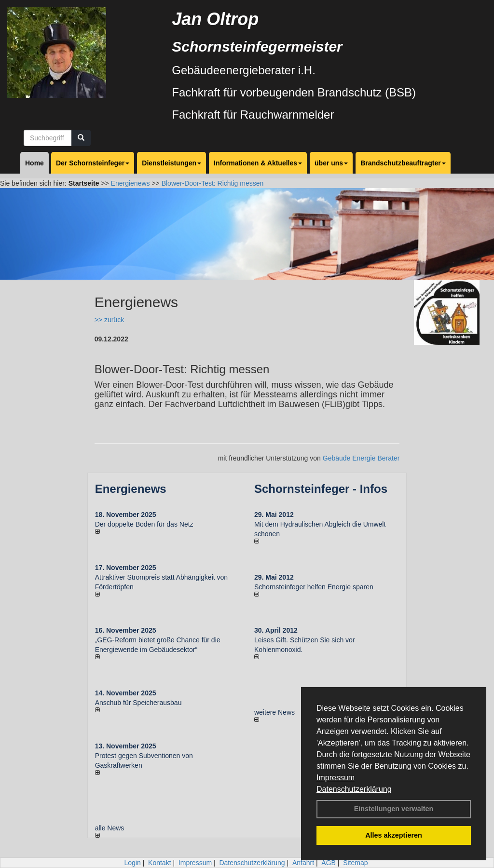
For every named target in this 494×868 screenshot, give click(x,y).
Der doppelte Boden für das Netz (144, 524)
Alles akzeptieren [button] (394, 835)
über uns (331, 163)
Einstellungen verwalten (394, 809)
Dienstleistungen (172, 163)
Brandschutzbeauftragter (403, 163)
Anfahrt (303, 863)
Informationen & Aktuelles (258, 163)
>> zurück (109, 320)
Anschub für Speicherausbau (138, 703)
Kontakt (159, 863)
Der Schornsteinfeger (93, 163)
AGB (329, 863)
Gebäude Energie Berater (361, 458)
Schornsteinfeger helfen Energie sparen (314, 587)
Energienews (131, 489)
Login (132, 863)
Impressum (336, 778)
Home (34, 163)
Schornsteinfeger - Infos (321, 489)
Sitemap (355, 863)
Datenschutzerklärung (354, 789)
